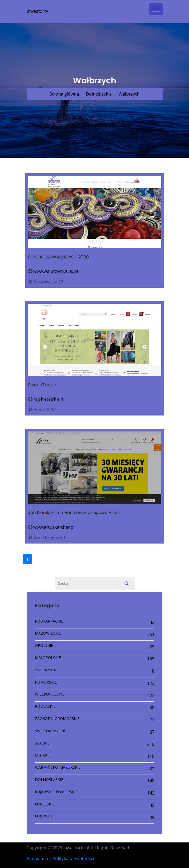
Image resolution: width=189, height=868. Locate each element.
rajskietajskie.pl (46, 399)
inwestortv (37, 11)
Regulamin (37, 858)
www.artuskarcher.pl (51, 527)
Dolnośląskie (98, 94)
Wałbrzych (128, 94)
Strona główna (64, 94)
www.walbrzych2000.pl (53, 271)
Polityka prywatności (73, 858)
